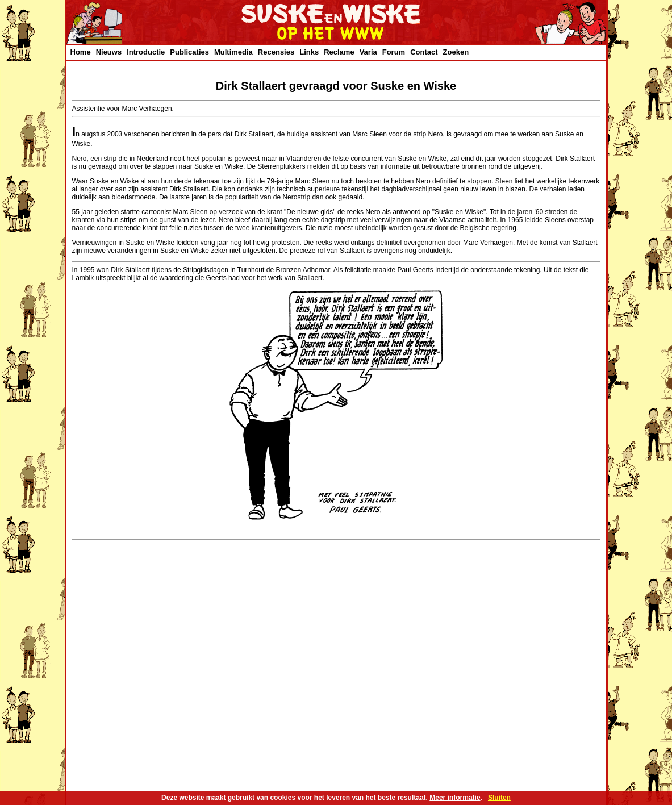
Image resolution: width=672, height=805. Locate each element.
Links (309, 52)
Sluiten (499, 798)
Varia (368, 52)
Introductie (146, 52)
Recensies (276, 52)
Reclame (339, 52)
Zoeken (456, 52)
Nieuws (109, 52)
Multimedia (233, 52)
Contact (424, 52)
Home (81, 52)
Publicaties (189, 52)
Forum (394, 52)
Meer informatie (455, 798)
